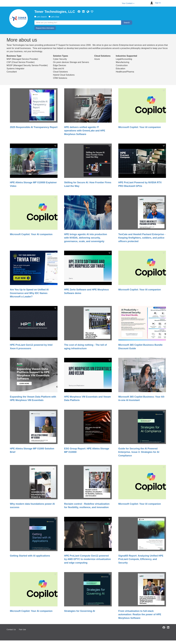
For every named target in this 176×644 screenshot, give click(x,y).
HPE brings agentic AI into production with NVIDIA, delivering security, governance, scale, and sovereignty (86, 238)
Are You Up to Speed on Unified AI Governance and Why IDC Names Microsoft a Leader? (29, 293)
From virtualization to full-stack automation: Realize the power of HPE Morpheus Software (140, 615)
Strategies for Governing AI (80, 611)
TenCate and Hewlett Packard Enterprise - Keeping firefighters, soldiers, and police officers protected (142, 238)
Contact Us (11, 629)
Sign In (158, 3)
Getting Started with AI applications (30, 556)
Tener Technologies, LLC (55, 12)
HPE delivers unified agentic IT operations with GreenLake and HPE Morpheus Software (85, 131)
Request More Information (45, 28)
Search (127, 23)
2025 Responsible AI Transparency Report (34, 127)
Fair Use (22, 629)
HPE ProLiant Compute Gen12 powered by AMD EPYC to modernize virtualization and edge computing (87, 559)
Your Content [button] (128, 3)
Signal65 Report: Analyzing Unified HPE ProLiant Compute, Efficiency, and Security (141, 559)
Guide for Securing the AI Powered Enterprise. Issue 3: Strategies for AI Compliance (139, 452)
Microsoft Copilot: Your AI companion (140, 127)
